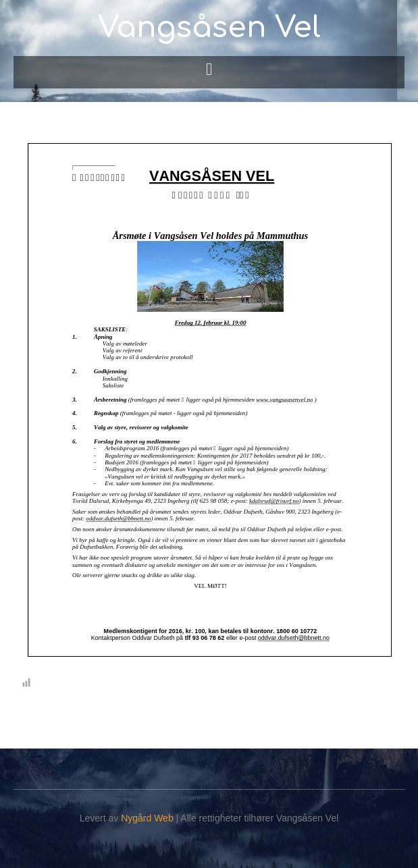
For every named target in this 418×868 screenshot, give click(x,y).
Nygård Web (147, 818)
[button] (209, 69)
